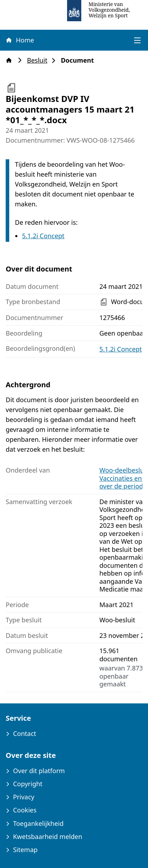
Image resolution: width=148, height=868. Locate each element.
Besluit (39, 60)
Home (20, 40)
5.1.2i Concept (43, 236)
